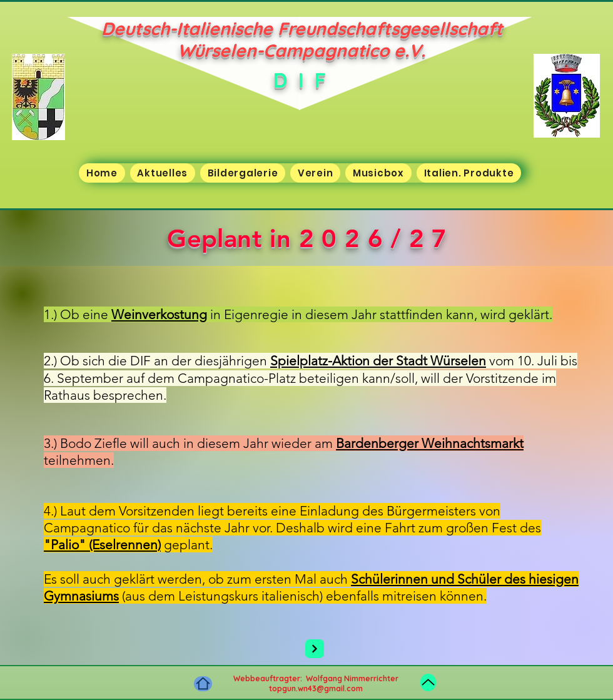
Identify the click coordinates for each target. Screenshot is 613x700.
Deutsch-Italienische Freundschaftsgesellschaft (302, 28)
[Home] (203, 684)
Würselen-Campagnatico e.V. (301, 50)
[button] (163, 173)
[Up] (428, 682)
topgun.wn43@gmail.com (316, 688)
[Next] (315, 649)
